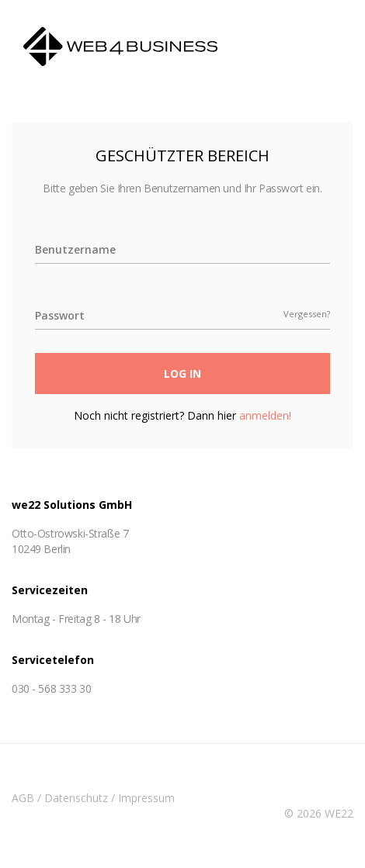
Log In (182, 373)
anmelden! (265, 415)
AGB (23, 798)
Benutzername (75, 249)
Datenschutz (76, 798)
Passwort (60, 315)
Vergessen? (307, 314)
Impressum (146, 798)
